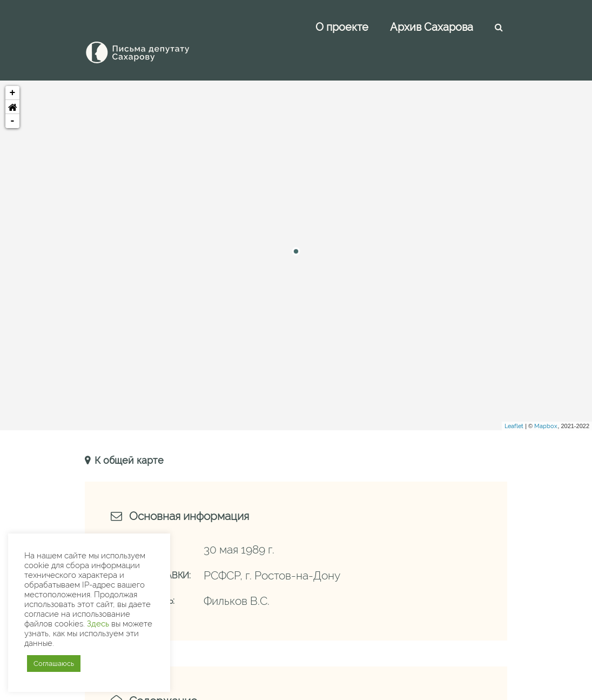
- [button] (13, 97)
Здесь (98, 624)
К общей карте (128, 436)
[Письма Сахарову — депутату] (152, 28)
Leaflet (514, 402)
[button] (12, 83)
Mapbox (546, 402)
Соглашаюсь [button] (54, 664)
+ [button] (13, 69)
